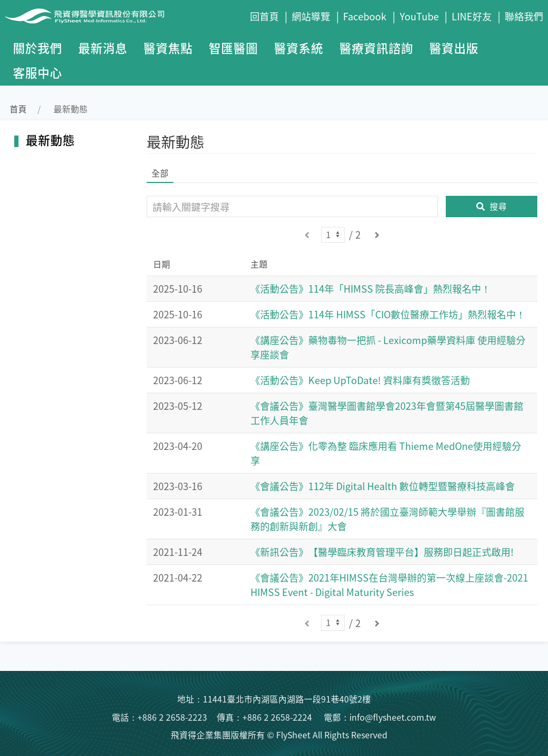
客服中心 (37, 72)
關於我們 (37, 48)
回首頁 (264, 16)
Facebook (365, 16)
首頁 (18, 109)
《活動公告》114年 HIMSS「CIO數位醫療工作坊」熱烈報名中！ (388, 314)
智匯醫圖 (233, 48)
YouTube (419, 16)
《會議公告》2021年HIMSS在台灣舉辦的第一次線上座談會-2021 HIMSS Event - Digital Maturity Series (389, 585)
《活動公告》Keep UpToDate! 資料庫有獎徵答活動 (360, 380)
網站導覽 (311, 16)
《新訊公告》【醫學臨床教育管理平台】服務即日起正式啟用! (382, 552)
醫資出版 (454, 48)
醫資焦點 (168, 48)
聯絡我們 (524, 16)
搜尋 (492, 206)
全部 (160, 173)
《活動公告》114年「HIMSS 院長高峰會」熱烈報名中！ (371, 288)
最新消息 (103, 48)
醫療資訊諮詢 (376, 48)
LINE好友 (472, 16)
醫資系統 (299, 48)
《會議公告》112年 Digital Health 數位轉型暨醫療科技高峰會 (383, 486)
